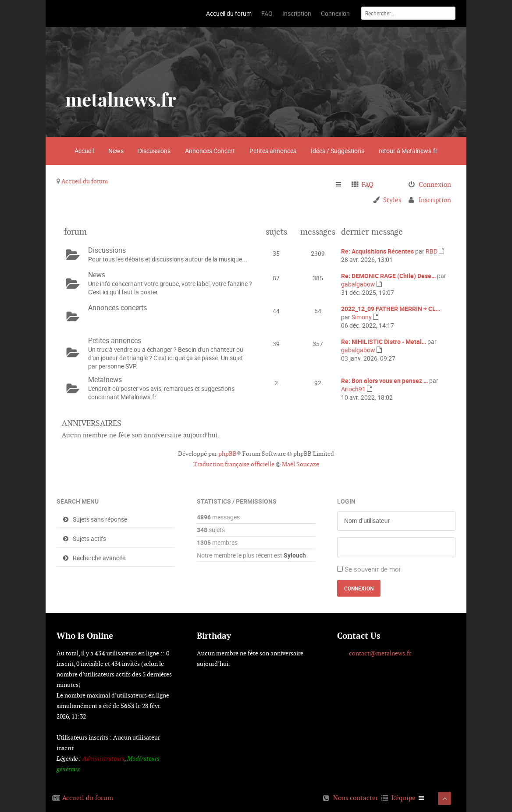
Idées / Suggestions (338, 151)
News (116, 151)
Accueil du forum (85, 181)
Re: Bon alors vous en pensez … (384, 381)
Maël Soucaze (300, 464)
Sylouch (295, 555)
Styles (392, 200)
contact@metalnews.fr (380, 653)
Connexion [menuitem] (435, 184)
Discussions (154, 151)
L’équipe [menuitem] (404, 798)
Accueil (84, 151)
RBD (432, 251)
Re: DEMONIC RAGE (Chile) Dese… (388, 276)
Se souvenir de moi (373, 569)
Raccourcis (342, 185)
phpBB (228, 454)
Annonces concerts (117, 308)
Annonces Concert (210, 151)
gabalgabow (358, 284)
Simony (362, 317)
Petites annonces (273, 151)
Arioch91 (353, 389)
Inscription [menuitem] (435, 200)
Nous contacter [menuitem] (356, 798)
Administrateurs (103, 758)
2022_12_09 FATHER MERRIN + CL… (391, 309)
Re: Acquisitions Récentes (377, 251)
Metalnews (105, 379)
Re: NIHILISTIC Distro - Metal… (384, 342)
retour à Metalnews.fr (408, 151)
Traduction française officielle (234, 464)
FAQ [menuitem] (368, 184)
